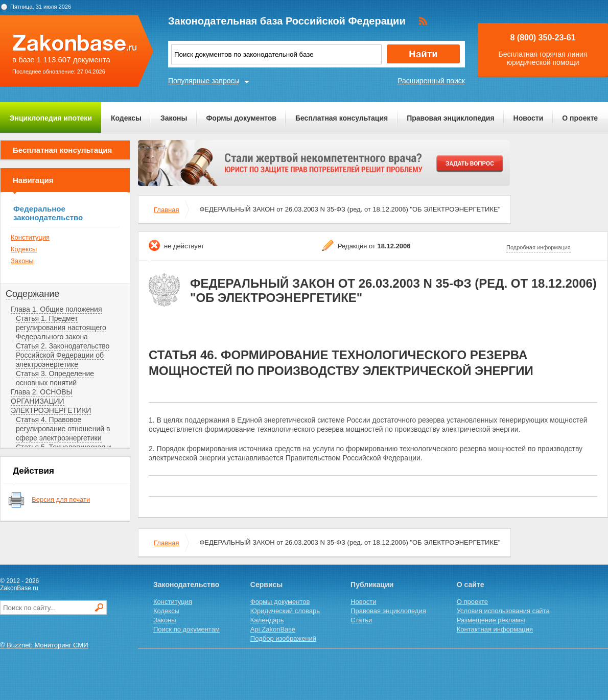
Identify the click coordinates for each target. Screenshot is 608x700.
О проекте (580, 118)
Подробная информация (539, 247)
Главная (166, 210)
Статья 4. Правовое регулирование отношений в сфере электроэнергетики (63, 429)
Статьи (361, 620)
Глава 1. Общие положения (56, 309)
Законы (174, 118)
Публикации (372, 585)
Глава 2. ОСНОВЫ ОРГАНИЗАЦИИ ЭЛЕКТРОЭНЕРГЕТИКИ (51, 401)
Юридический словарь (285, 611)
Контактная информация (495, 629)
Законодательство (186, 585)
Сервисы (266, 585)
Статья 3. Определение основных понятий (55, 378)
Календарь (267, 620)
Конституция (30, 237)
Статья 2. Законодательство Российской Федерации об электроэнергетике (63, 355)
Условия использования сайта (503, 611)
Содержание (32, 294)
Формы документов (241, 118)
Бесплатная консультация (342, 118)
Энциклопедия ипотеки (51, 118)
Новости (529, 118)
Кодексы (126, 118)
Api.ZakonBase (273, 629)
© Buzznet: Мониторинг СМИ (44, 645)
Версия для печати (61, 499)
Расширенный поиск (431, 81)
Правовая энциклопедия (450, 118)
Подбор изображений (283, 638)
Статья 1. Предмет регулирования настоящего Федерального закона (61, 328)
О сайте (471, 585)
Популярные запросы (204, 81)
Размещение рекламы (491, 620)
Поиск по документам (186, 629)
